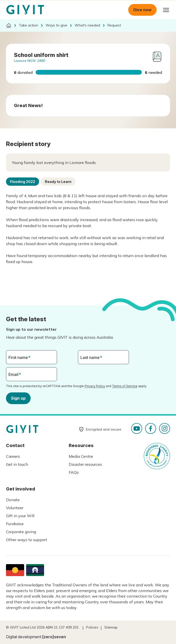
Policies (92, 627)
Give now (142, 10)
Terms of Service (125, 386)
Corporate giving (21, 532)
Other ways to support (27, 540)
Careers (13, 456)
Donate (13, 500)
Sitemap (111, 627)
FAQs (74, 472)
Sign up (18, 398)
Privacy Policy (95, 386)
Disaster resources (85, 464)
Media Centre (81, 456)
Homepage (25, 10)
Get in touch (17, 464)
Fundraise (15, 524)
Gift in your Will (20, 516)
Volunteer (15, 508)
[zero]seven (54, 637)
